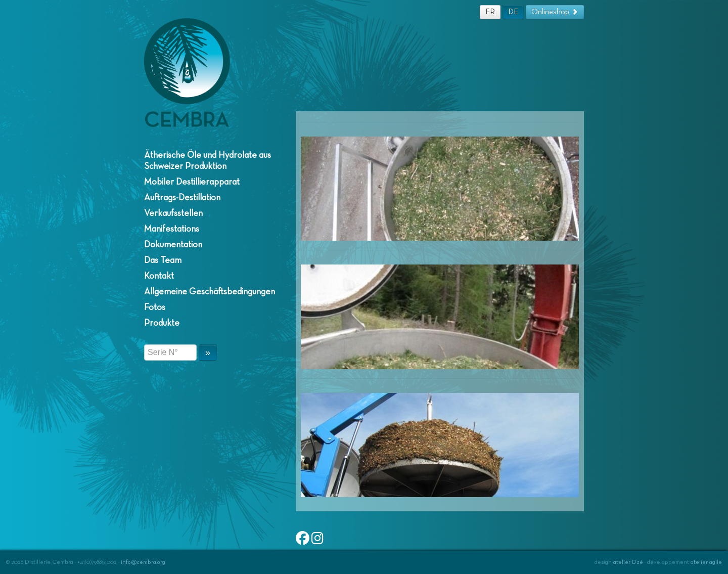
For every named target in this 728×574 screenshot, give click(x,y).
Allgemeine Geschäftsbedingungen (210, 292)
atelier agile (706, 562)
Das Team (163, 260)
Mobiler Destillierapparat (192, 182)
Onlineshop (555, 12)
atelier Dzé (628, 562)
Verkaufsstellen (173, 213)
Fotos (155, 307)
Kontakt (159, 276)
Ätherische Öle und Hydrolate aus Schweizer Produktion (208, 161)
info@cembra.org (143, 562)
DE (513, 12)
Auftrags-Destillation (182, 198)
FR (490, 12)
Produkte (162, 323)
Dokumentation (173, 245)
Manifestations (172, 229)
